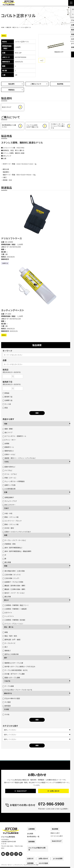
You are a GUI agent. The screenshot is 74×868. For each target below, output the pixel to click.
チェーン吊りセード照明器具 (14, 482)
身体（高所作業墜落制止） (13, 549)
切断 (6, 425)
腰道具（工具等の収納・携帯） (14, 590)
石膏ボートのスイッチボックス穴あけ (17, 533)
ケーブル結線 (8, 687)
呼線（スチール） (10, 479)
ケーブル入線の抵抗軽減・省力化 (15, 671)
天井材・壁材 (8, 529)
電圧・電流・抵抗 (10, 637)
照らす (6, 601)
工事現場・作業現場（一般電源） (15, 610)
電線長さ (7, 651)
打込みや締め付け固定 (11, 699)
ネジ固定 (7, 703)
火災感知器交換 (9, 490)
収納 (6, 567)
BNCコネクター (9, 506)
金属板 (6, 444)
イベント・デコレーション (13, 624)
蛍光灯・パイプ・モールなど (14, 594)
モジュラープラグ (10, 502)
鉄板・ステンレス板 (11, 518)
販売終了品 (7, 398)
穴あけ (6, 509)
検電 (5, 633)
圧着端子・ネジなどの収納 (13, 583)
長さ (5, 648)
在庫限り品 (7, 401)
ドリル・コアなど (10, 475)
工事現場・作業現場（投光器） (14, 621)
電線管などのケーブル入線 (13, 664)
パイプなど (7, 471)
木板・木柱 (7, 514)
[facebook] (14, 858)
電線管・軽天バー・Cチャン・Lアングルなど (19, 459)
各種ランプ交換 (9, 486)
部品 (5, 409)
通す (6, 659)
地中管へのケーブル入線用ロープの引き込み (19, 667)
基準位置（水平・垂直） (12, 640)
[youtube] (3, 858)
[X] (7, 858)
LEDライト (7, 613)
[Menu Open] (71, 3)
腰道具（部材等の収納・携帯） (14, 587)
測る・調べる (9, 628)
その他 (6, 710)
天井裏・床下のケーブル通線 (14, 675)
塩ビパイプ (7, 433)
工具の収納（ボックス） (12, 576)
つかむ (6, 463)
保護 (6, 536)
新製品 (6, 394)
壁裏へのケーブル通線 (11, 678)
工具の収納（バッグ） (11, 579)
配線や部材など (9, 468)
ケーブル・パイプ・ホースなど (14, 541)
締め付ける (8, 694)
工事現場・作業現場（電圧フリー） (16, 606)
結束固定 (7, 707)
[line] (18, 858)
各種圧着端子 (8, 498)
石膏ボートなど (9, 455)
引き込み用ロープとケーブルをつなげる (17, 691)
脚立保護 (7, 563)
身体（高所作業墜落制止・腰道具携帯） (17, 552)
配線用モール (8, 448)
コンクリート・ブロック (12, 522)
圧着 (6, 493)
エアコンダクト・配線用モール (14, 437)
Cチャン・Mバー (9, 441)
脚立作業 (7, 597)
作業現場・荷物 (9, 545)
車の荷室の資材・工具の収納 (14, 572)
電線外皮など (8, 452)
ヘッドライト (8, 617)
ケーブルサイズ (9, 644)
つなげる (7, 682)
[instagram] (11, 858)
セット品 (7, 405)
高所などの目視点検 (11, 655)
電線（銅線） (8, 430)
